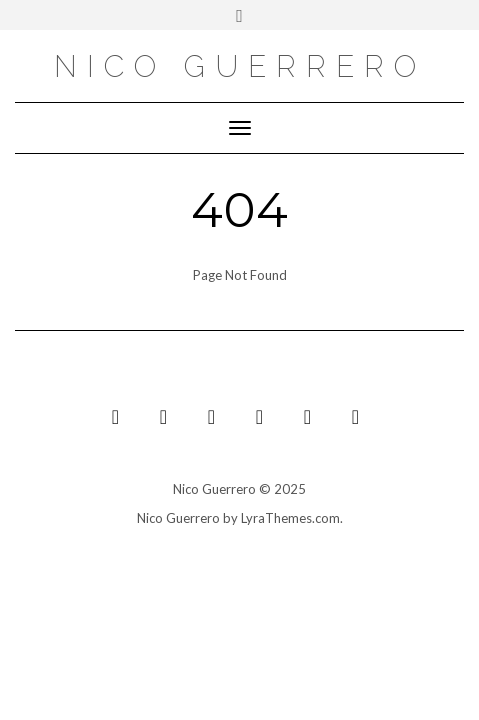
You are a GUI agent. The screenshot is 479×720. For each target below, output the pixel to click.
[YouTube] (116, 416)
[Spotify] (356, 416)
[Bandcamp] (164, 416)
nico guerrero (240, 66)
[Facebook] (308, 416)
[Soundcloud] (212, 416)
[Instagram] (260, 416)
